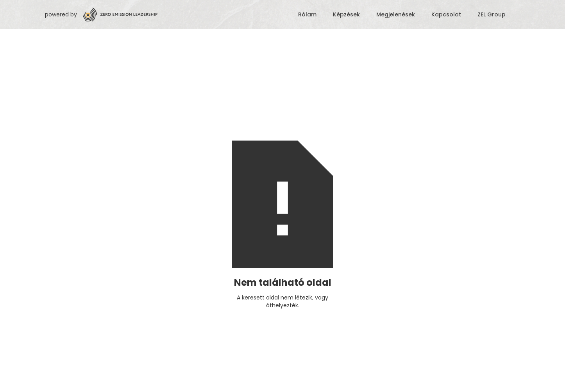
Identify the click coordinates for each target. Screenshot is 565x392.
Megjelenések (396, 14)
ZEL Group (492, 14)
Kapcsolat (446, 14)
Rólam (307, 14)
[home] (185, 14)
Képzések (346, 14)
